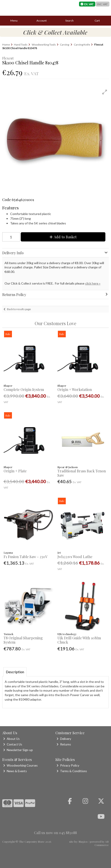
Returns (64, 744)
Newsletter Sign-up (18, 750)
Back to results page (19, 309)
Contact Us (13, 744)
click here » (93, 283)
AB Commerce (102, 843)
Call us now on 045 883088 (55, 833)
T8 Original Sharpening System (23, 640)
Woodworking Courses (20, 765)
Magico (83, 842)
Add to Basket (63, 237)
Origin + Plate (15, 471)
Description (15, 672)
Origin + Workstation (75, 389)
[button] (105, 92)
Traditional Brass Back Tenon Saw (82, 473)
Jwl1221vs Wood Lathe (75, 557)
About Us (11, 739)
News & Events (15, 771)
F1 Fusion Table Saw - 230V (26, 557)
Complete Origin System (24, 389)
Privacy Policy (68, 765)
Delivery (64, 739)
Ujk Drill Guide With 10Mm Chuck (79, 640)
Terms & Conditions (72, 771)
